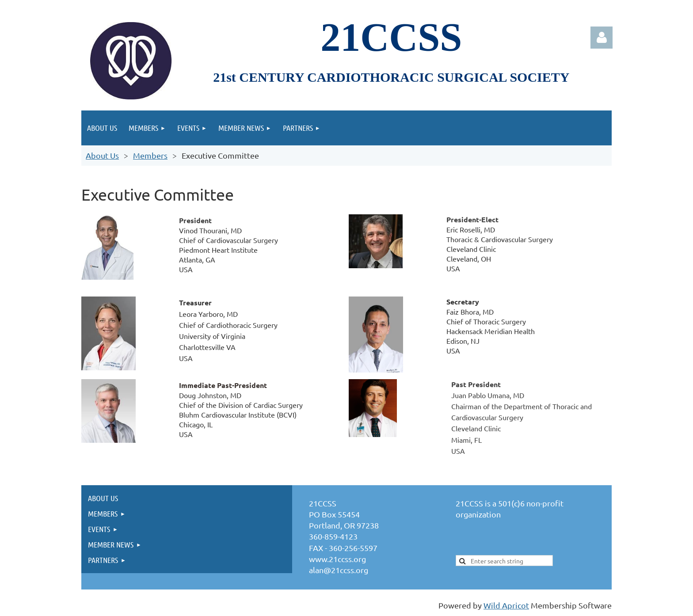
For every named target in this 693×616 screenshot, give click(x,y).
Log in (602, 38)
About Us (102, 155)
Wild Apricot (506, 605)
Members (150, 155)
